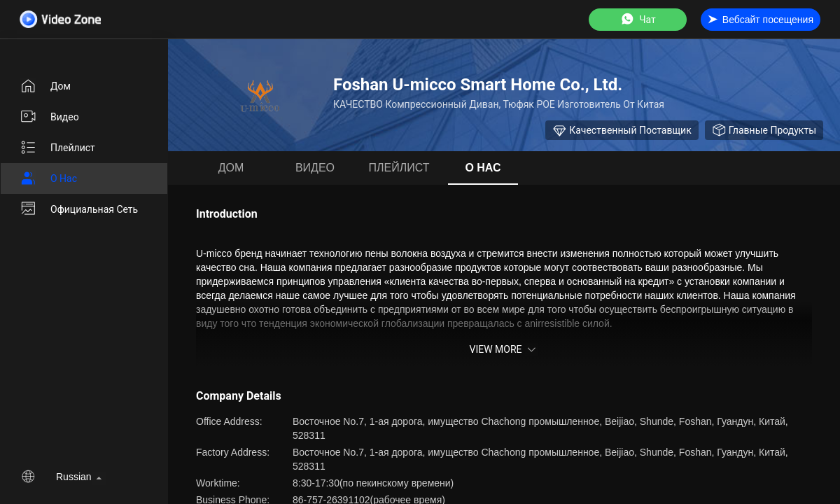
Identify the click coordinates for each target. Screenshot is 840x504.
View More (504, 349)
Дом (45, 86)
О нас (48, 178)
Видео (49, 117)
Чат (638, 19)
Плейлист (57, 148)
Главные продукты (764, 130)
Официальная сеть (79, 209)
